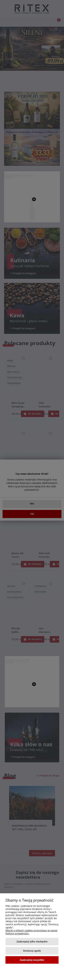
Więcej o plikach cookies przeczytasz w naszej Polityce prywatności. (31, 932)
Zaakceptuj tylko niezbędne (32, 942)
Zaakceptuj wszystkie (32, 960)
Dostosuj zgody (32, 951)
